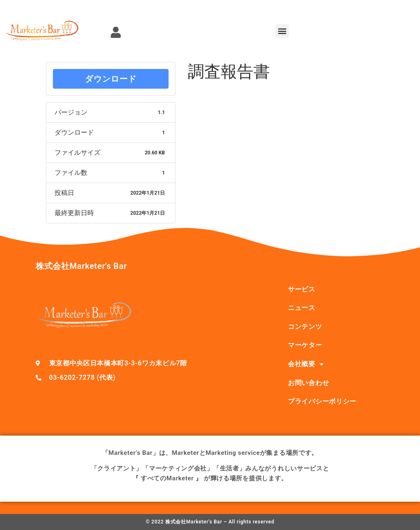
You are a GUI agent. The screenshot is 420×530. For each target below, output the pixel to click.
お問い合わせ (308, 383)
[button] (282, 31)
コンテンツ (305, 327)
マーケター (305, 345)
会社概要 (306, 364)
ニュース (302, 308)
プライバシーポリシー (322, 401)
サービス (302, 289)
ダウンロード (111, 79)
